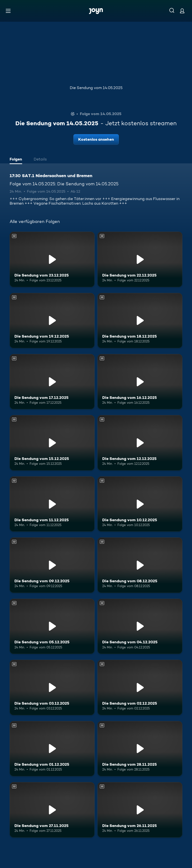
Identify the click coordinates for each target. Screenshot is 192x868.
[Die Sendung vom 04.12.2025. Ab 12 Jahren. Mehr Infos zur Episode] (140, 626)
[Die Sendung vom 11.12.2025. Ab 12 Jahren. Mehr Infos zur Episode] (52, 504)
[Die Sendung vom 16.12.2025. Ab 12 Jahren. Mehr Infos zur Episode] (140, 382)
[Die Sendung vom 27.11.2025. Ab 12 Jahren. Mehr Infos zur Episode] (52, 810)
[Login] (182, 11)
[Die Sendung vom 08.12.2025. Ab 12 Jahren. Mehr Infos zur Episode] (140, 565)
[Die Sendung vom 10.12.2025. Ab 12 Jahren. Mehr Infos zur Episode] (140, 504)
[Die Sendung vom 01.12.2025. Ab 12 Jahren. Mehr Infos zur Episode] (52, 749)
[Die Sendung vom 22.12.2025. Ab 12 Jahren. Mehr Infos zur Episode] (140, 259)
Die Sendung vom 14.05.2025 (96, 88)
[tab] (17, 160)
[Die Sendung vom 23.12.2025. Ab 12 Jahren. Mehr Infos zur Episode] (52, 259)
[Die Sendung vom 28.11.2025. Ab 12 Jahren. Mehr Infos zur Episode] (140, 749)
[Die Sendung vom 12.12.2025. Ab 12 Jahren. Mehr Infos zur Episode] (140, 443)
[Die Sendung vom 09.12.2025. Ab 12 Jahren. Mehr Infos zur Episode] (52, 565)
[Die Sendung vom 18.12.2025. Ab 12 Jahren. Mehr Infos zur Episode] (140, 321)
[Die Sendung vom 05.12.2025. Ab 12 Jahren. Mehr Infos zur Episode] (52, 626)
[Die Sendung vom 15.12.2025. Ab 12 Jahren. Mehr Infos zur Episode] (52, 443)
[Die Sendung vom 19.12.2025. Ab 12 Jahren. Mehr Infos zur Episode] (52, 321)
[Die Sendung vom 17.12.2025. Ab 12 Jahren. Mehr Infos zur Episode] (52, 382)
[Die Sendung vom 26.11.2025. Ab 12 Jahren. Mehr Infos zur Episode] (140, 810)
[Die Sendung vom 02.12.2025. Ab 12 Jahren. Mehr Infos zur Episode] (140, 687)
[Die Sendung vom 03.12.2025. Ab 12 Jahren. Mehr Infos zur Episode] (52, 687)
